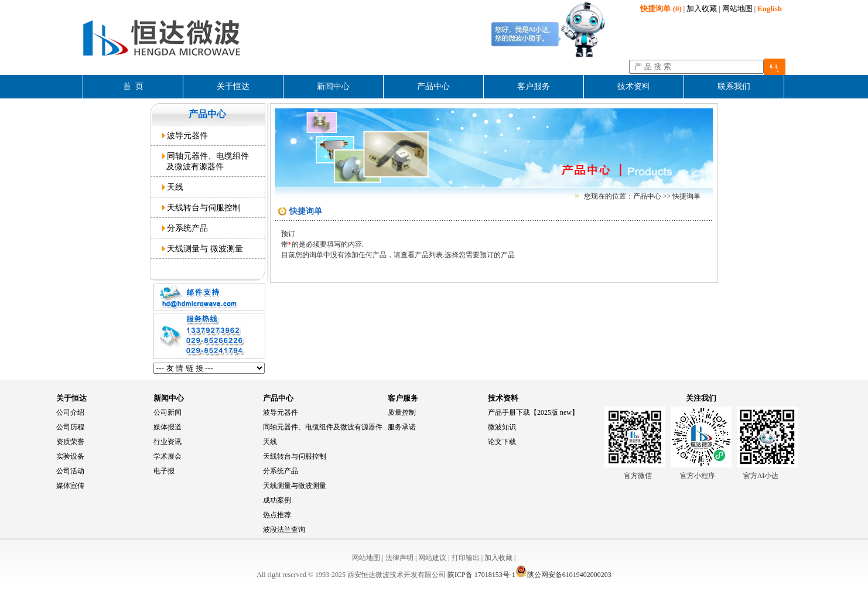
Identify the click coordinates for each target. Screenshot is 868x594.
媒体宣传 (70, 486)
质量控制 (402, 412)
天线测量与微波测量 (295, 486)
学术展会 (168, 456)
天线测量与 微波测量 (203, 248)
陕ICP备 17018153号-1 (481, 575)
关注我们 (701, 398)
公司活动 (70, 471)
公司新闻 (168, 412)
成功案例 (277, 500)
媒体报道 (168, 427)
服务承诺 (402, 427)
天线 (173, 187)
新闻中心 (169, 398)
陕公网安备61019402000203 (563, 575)
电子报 (164, 471)
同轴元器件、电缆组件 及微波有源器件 (206, 161)
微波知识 (502, 427)
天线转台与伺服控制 (202, 207)
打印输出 (466, 558)
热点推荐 (277, 515)
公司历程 (70, 427)
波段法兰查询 (284, 530)
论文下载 (502, 442)
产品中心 (278, 398)
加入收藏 (702, 8)
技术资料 (503, 398)
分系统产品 (185, 228)
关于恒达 (71, 398)
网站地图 (737, 8)
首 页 (133, 86)
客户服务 (403, 398)
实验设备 (70, 456)
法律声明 (399, 558)
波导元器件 (185, 135)
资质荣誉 (70, 442)
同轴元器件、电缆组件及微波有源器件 (323, 427)
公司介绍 (70, 412)
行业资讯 (168, 442)
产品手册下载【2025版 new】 (533, 412)
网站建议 (432, 558)
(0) (661, 8)
